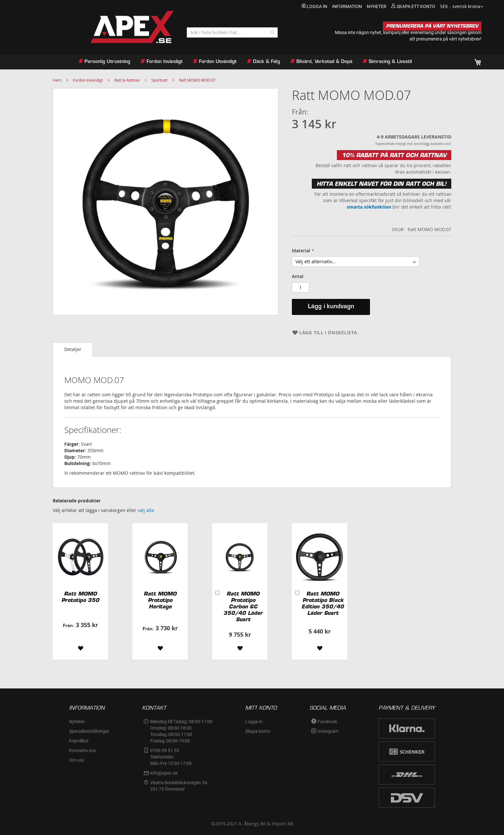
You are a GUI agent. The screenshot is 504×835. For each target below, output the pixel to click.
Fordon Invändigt (88, 80)
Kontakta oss (82, 750)
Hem (57, 80)
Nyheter (77, 722)
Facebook (327, 722)
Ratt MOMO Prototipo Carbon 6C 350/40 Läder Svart (243, 606)
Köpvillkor (79, 741)
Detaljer (73, 349)
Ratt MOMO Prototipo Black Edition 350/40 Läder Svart (323, 603)
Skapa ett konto (416, 6)
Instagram (328, 731)
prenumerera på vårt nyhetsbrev (448, 39)
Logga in (317, 6)
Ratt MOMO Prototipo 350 (80, 597)
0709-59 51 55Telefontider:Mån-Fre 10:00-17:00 (171, 757)
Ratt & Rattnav (127, 80)
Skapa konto (258, 731)
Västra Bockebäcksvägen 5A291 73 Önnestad (179, 786)
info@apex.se (164, 773)
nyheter (377, 6)
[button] (462, 7)
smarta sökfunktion (369, 207)
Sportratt (159, 80)
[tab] (73, 349)
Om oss (77, 760)
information (347, 6)
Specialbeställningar (89, 731)
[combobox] (232, 32)
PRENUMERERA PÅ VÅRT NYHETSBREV (432, 26)
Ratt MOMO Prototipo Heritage (160, 600)
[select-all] (146, 510)
